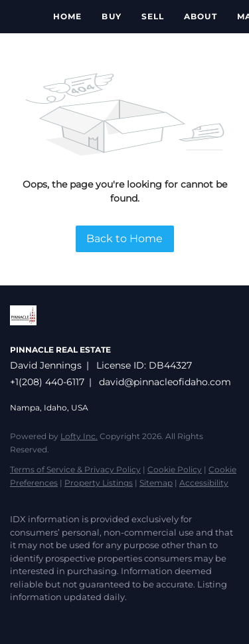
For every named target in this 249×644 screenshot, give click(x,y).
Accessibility (204, 483)
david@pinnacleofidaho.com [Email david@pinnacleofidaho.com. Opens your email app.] (165, 382)
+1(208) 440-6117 (47, 382)
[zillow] (43, 617)
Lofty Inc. (79, 436)
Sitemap (156, 483)
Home (67, 16)
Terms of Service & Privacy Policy (75, 469)
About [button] (201, 16)
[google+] (96, 617)
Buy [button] (111, 16)
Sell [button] (153, 16)
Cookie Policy (175, 469)
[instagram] (70, 617)
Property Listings (99, 483)
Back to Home (124, 239)
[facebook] (17, 617)
